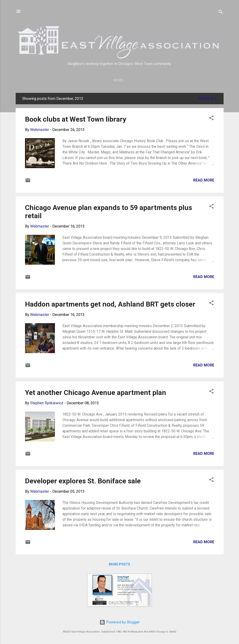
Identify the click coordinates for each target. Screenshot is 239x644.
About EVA (139, 80)
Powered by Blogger (120, 622)
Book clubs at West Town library (76, 120)
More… (183, 80)
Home (55, 80)
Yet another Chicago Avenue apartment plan (96, 393)
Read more (204, 181)
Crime (163, 80)
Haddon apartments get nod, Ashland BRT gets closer (110, 305)
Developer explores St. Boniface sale (83, 482)
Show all (208, 99)
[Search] (221, 13)
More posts (119, 565)
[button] (211, 120)
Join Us (114, 80)
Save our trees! (83, 80)
